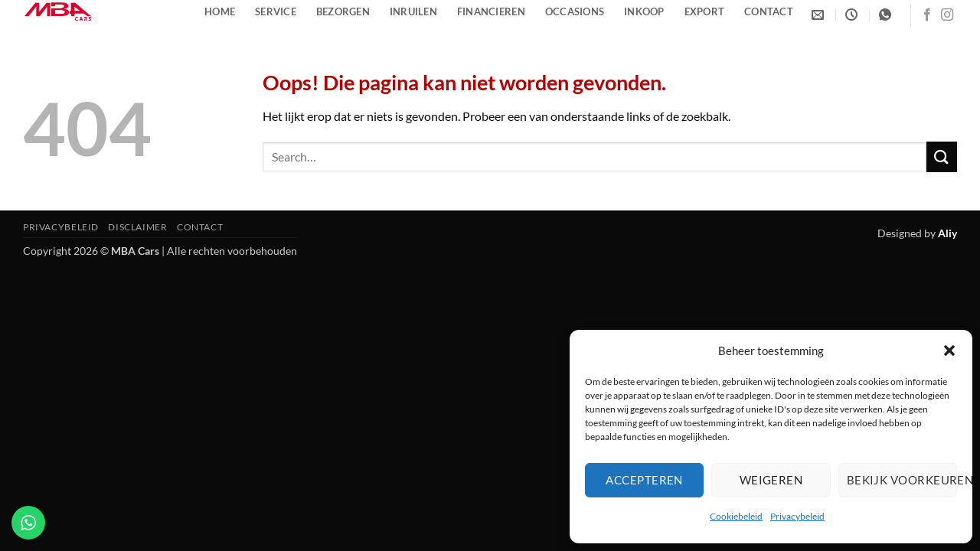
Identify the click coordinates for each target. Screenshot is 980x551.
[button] (949, 350)
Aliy (947, 233)
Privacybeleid (797, 516)
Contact (769, 11)
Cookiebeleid (736, 516)
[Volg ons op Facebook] (927, 15)
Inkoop (644, 11)
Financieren (491, 11)
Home (220, 11)
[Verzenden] (942, 156)
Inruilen (413, 11)
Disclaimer (137, 227)
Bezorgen (343, 11)
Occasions (575, 11)
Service (276, 11)
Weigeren (771, 480)
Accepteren (644, 480)
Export (705, 11)
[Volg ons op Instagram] (947, 15)
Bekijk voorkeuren (902, 480)
